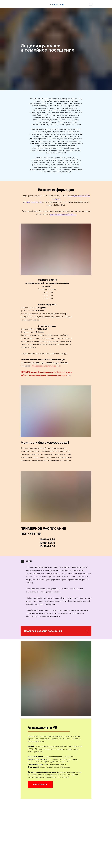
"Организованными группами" (44, 366)
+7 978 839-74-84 (57, 5)
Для (25, 202)
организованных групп (35, 202)
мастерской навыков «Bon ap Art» (63, 214)
